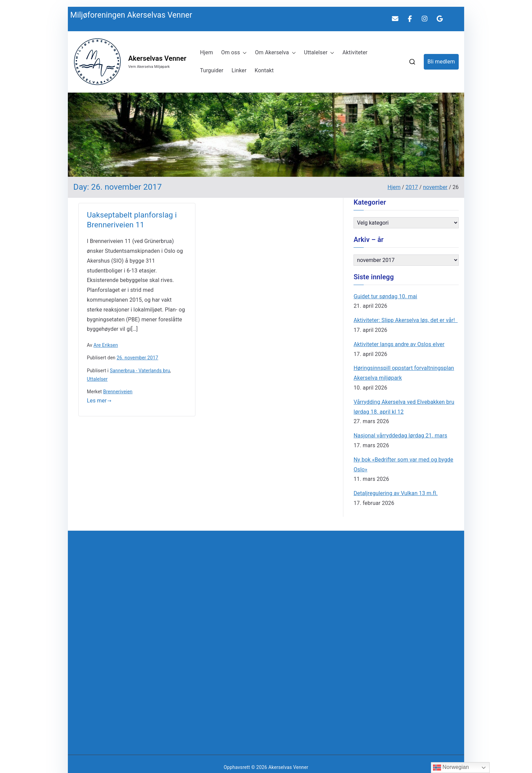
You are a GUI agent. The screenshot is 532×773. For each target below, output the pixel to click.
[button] (243, 53)
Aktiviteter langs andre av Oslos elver (399, 344)
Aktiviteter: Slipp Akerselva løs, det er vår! (406, 320)
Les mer (99, 401)
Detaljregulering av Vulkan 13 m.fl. (396, 493)
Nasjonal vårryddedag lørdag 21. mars (400, 436)
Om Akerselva (275, 53)
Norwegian (451, 768)
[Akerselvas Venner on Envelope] (395, 19)
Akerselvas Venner (157, 58)
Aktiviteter (355, 52)
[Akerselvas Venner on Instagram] (425, 19)
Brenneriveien (118, 392)
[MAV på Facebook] (410, 19)
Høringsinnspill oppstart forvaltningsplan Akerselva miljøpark (404, 373)
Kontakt (264, 70)
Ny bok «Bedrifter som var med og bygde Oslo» (403, 465)
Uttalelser (319, 53)
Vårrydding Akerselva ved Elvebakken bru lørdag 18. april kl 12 (404, 407)
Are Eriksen (106, 345)
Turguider (212, 70)
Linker (239, 70)
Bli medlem (441, 62)
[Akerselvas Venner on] (455, 19)
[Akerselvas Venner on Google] (440, 19)
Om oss (234, 53)
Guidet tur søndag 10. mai (385, 296)
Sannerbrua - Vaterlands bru (140, 371)
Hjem (206, 52)
